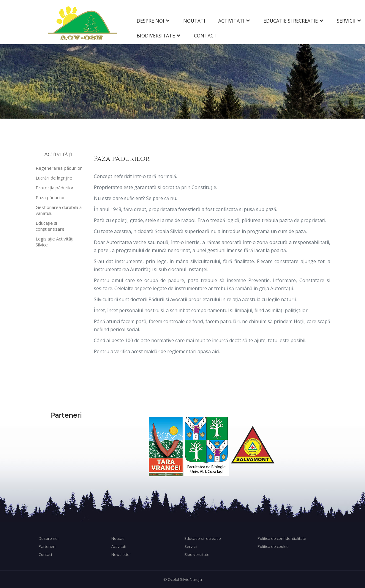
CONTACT (205, 36)
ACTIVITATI (231, 21)
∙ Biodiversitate (196, 554)
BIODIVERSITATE (156, 36)
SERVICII (346, 21)
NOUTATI (194, 21)
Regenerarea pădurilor (59, 168)
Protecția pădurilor (55, 188)
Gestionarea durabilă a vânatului (59, 210)
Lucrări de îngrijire (54, 178)
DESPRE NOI (150, 21)
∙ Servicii (190, 546)
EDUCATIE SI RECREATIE (291, 21)
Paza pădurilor (50, 197)
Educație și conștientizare (50, 226)
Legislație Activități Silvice (54, 242)
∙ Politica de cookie (272, 546)
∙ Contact (44, 554)
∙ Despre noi (48, 538)
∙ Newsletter (120, 554)
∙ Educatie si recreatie (202, 538)
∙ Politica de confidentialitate (281, 538)
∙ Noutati (117, 538)
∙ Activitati (118, 546)
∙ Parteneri (46, 546)
